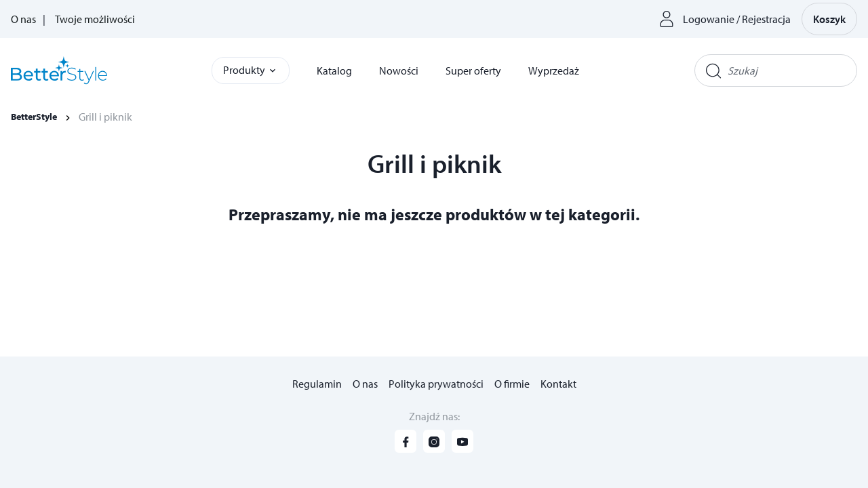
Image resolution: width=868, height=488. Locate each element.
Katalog (334, 70)
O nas (23, 19)
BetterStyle (34, 117)
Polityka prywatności (436, 384)
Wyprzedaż (554, 70)
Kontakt (558, 384)
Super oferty (473, 70)
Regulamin (317, 384)
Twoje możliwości (95, 19)
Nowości (399, 70)
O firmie (512, 384)
